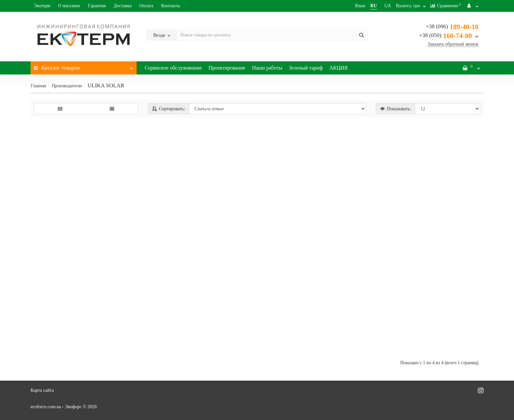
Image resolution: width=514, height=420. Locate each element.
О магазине (69, 6)
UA (380, 6)
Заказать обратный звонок (453, 44)
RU (366, 6)
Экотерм (42, 6)
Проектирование (227, 68)
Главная (38, 86)
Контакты (171, 6)
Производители (67, 86)
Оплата (146, 6)
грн (406, 6)
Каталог (83, 66)
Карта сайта (42, 390)
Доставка (123, 6)
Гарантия (97, 6)
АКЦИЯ (338, 68)
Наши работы (267, 68)
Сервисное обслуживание (173, 68)
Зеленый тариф (306, 68)
